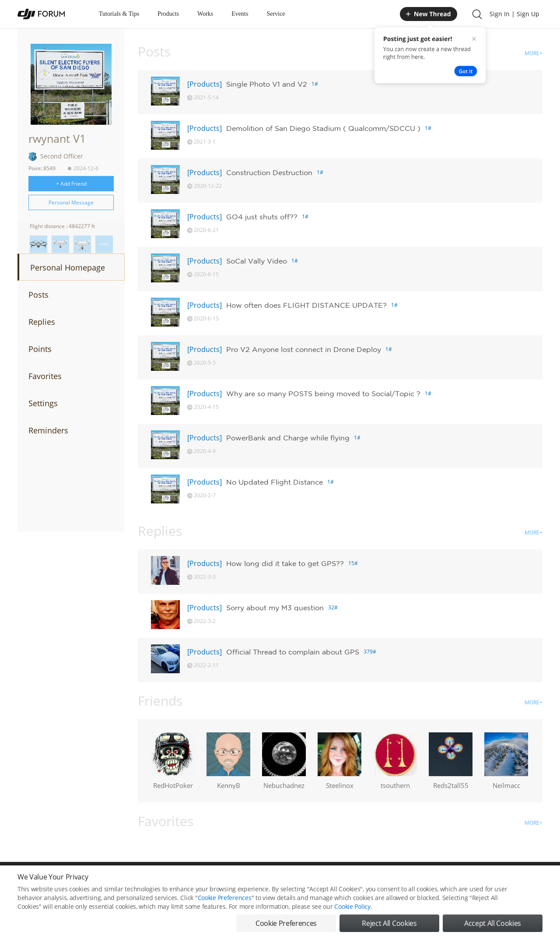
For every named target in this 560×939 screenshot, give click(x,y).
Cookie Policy (352, 916)
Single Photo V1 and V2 (267, 84)
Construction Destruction (269, 172)
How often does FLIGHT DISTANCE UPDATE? (306, 305)
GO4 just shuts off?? (262, 217)
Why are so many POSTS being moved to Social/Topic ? (323, 394)
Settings (43, 403)
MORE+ (534, 53)
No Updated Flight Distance (275, 482)
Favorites (45, 376)
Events (240, 14)
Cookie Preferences (225, 907)
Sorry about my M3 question (275, 608)
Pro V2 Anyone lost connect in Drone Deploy (304, 349)
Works (205, 14)
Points (40, 349)
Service (276, 14)
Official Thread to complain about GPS (293, 652)
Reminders (48, 430)
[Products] (205, 84)
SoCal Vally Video (257, 261)
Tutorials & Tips (119, 14)
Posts (38, 295)
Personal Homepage (68, 267)
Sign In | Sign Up (514, 14)
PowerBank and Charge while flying (288, 438)
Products (168, 14)
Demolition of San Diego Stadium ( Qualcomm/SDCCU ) (323, 128)
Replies (42, 322)
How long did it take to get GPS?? (285, 563)
